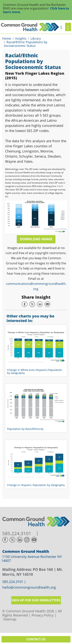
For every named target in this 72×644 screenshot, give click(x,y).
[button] (61, 27)
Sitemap (10, 619)
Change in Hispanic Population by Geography (36, 485)
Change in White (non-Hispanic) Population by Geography (34, 371)
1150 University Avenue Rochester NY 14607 (32, 559)
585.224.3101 (17, 534)
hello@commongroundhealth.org (29, 587)
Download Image (36, 239)
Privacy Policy (43, 615)
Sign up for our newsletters (36, 600)
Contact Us (36, 639)
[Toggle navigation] (68, 27)
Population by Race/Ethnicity (25, 429)
